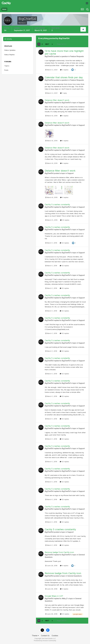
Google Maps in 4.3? (54, 596)
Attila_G (65, 598)
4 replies (64, 116)
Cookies (55, 636)
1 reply (63, 93)
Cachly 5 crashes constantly (57, 204)
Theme (35, 636)
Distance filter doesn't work (57, 100)
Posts (6, 70)
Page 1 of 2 (62, 44)
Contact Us (45, 636)
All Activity (8, 39)
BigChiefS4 (49, 56)
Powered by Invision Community (45, 641)
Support (82, 103)
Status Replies (9, 55)
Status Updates (10, 50)
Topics (7, 66)
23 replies (65, 614)
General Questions (75, 576)
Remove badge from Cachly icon (59, 552)
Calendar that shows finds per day (64, 77)
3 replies (64, 70)
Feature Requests (77, 56)
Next (47, 44)
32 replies (65, 220)
